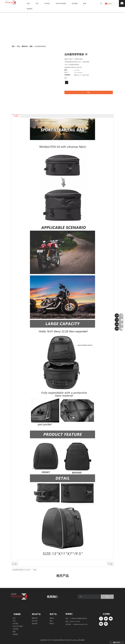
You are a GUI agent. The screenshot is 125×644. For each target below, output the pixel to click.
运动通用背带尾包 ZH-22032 (21, 570)
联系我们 (15, 634)
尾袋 (35, 570)
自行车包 (35, 621)
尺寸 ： (67, 72)
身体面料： (68, 75)
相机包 (52, 618)
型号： (66, 70)
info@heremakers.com (80, 624)
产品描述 (16, 116)
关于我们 (15, 624)
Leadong (75, 640)
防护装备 (35, 624)
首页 (14, 618)
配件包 (52, 624)
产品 (14, 621)
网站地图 (82, 640)
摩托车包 (35, 618)
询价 (89, 92)
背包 (51, 621)
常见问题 (15, 629)
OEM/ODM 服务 (18, 626)
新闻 (14, 632)
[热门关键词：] (101, 4)
